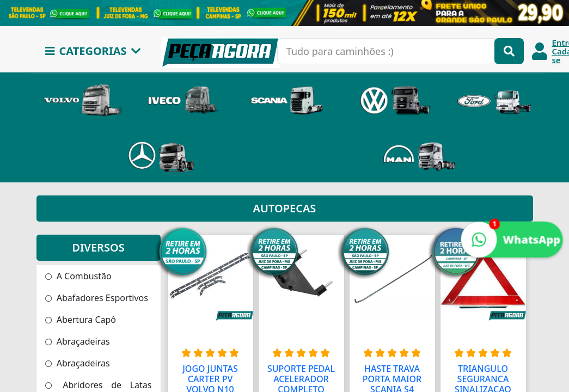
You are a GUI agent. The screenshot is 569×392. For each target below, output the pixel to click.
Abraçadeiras (78, 341)
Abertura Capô (81, 320)
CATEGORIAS (93, 51)
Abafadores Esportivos (97, 298)
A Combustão (78, 276)
